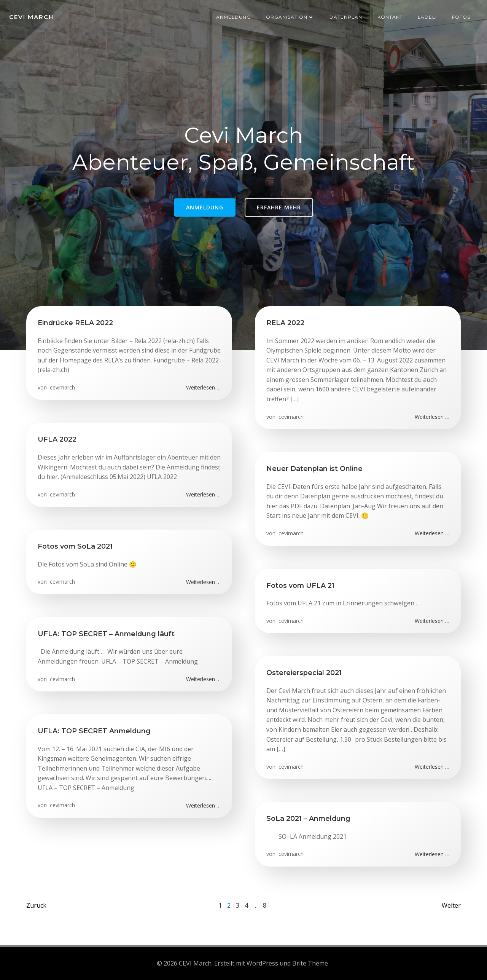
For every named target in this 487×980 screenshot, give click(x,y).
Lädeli (427, 17)
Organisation (290, 17)
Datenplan (346, 17)
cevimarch (62, 387)
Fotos (461, 17)
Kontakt (390, 17)
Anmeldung (233, 17)
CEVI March (31, 17)
